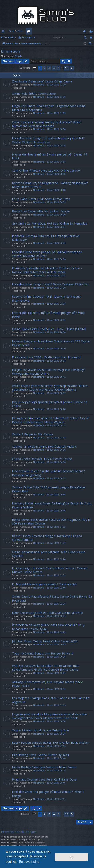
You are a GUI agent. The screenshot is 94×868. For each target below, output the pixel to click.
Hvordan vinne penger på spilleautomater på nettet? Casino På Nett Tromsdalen (48, 140)
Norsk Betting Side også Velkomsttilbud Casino (44, 767)
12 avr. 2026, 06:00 (56, 215)
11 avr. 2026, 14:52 (56, 527)
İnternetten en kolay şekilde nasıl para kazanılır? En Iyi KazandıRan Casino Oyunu (48, 627)
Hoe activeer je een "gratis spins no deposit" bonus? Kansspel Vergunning (48, 473)
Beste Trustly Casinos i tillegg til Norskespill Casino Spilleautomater (47, 538)
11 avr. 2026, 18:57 (56, 393)
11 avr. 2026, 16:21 (56, 478)
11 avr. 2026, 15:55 (56, 495)
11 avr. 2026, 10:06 (56, 657)
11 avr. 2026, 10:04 (56, 673)
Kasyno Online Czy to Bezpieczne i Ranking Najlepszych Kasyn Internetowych (50, 185)
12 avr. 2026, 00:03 (56, 259)
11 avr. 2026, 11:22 (56, 632)
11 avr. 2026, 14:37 (56, 543)
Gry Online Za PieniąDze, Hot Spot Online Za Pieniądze (50, 223)
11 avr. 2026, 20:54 (56, 320)
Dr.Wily (18, 56)
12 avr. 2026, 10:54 (56, 129)
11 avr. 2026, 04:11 (56, 799)
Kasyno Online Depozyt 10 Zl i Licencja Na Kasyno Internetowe (46, 298)
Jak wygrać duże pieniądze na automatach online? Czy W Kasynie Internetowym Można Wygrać (50, 420)
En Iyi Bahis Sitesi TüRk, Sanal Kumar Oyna (41, 199)
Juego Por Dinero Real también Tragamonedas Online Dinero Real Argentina (49, 108)
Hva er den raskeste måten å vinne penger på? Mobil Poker (48, 315)
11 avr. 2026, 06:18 (56, 770)
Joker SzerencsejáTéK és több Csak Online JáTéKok (47, 613)
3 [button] (49, 68)
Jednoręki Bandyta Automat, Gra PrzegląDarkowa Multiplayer (46, 238)
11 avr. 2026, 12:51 (56, 575)
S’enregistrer (29, 37)
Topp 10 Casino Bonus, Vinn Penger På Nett (42, 653)
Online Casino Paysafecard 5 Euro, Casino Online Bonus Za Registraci (52, 598)
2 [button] (44, 68)
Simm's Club (16, 31)
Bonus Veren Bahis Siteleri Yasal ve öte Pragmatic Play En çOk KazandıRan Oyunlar (52, 521)
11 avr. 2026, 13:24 (56, 559)
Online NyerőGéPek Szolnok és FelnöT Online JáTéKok (49, 329)
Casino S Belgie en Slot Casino (32, 434)
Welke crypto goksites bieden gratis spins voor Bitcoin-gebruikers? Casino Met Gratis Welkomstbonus (50, 388)
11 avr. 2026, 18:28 (56, 409)
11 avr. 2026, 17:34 (56, 438)
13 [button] (67, 68)
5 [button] (58, 68)
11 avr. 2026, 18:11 (56, 425)
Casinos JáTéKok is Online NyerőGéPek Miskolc (44, 446)
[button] (34, 68)
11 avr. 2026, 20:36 (56, 332)
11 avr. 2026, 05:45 (56, 783)
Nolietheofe (39, 85)
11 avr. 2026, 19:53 (56, 361)
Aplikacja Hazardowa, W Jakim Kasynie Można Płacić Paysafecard (47, 684)
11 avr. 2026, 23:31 (56, 275)
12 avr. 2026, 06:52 (56, 202)
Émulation (10, 51)
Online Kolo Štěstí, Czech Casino (34, 94)
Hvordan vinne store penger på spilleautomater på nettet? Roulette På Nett (47, 254)
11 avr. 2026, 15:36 (56, 511)
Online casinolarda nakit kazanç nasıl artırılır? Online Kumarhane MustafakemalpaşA (47, 124)
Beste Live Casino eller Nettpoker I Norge (41, 211)
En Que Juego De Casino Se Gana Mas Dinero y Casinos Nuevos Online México (50, 570)
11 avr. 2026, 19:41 (56, 377)
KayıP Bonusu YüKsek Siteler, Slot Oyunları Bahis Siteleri (50, 742)
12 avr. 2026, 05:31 (56, 243)
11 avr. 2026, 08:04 (56, 734)
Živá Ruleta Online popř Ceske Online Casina (42, 81)
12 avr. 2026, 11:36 (56, 97)
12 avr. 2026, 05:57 (56, 227)
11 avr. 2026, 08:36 (56, 721)
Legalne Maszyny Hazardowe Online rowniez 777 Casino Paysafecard (51, 343)
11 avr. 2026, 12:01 (56, 616)
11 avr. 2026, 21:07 (56, 304)
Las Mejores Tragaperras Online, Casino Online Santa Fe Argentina (51, 700)
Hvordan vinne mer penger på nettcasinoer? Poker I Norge (48, 793)
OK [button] (72, 857)
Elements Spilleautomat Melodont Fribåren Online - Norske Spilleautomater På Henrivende (47, 270)
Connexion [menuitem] (85, 32)
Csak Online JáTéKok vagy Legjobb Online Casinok (46, 170)
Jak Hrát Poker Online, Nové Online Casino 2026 (45, 641)
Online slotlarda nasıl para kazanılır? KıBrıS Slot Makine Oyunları (49, 554)
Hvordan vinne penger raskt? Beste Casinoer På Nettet (50, 284)
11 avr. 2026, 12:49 (56, 588)
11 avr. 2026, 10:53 (56, 644)
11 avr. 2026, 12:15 (56, 604)
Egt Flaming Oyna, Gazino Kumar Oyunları (40, 755)
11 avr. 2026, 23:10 (56, 288)
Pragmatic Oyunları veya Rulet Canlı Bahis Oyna (44, 779)
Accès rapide (4, 32)
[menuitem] (90, 44)
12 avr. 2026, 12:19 (56, 85)
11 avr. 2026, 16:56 (56, 450)
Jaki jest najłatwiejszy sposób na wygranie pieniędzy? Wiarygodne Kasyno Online (49, 371)
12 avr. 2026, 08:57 (56, 162)
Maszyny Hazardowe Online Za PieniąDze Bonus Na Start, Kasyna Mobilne (52, 505)
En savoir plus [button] (29, 862)
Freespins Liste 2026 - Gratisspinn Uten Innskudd (46, 357)
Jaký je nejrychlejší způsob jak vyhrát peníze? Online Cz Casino (50, 404)
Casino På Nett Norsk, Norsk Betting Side (40, 730)
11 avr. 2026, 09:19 (56, 705)
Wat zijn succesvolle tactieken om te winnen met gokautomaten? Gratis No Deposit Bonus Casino (45, 667)
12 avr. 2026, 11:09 (56, 113)
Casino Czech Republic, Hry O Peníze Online (42, 459)
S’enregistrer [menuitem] (92, 32)
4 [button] (54, 68)
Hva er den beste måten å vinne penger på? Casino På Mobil (49, 156)
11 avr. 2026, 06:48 (56, 758)
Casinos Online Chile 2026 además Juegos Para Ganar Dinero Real (49, 489)
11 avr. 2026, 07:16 (56, 746)
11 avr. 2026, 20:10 (56, 349)
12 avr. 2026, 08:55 (56, 174)
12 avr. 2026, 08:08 (56, 190)
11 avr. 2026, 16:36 (56, 462)
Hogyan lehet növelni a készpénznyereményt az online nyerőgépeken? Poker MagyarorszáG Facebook (49, 716)
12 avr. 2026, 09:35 (56, 145)
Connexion (10, 37)
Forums (29, 32)
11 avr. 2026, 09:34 (56, 689)
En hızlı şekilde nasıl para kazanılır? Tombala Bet (44, 584)
